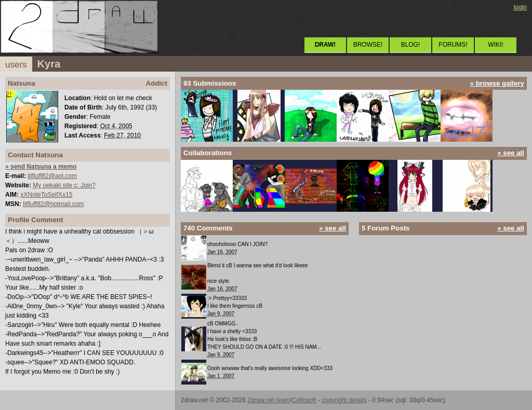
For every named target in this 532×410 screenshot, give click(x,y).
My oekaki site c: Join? (64, 185)
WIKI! (495, 45)
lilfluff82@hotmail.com (53, 204)
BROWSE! (368, 45)
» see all (511, 153)
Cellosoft (304, 400)
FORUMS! (453, 45)
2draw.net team (269, 400)
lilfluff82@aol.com (52, 176)
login (520, 7)
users (16, 65)
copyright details (344, 400)
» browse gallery (497, 83)
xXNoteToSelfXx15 (46, 195)
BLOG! (411, 45)
